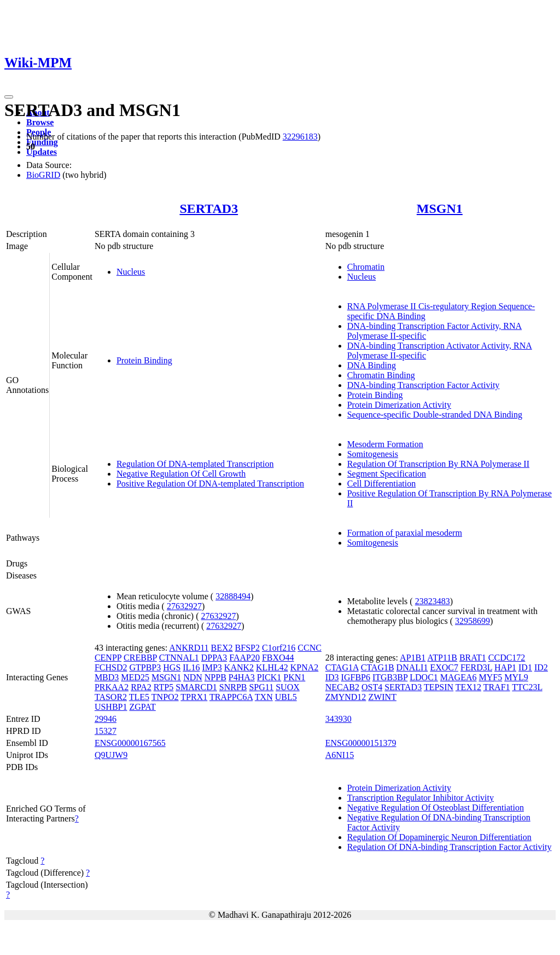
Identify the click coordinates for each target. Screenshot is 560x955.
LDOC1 (424, 677)
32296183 (300, 137)
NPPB (215, 677)
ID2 (541, 667)
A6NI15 (340, 755)
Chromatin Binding (381, 375)
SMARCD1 (196, 687)
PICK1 (269, 677)
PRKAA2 (112, 687)
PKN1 (294, 677)
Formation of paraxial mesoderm (405, 533)
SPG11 (261, 687)
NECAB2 (342, 687)
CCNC (310, 648)
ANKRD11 (189, 648)
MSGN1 (440, 209)
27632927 (184, 606)
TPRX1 (194, 697)
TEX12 (468, 687)
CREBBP (140, 658)
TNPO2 (165, 697)
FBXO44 (278, 658)
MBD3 (107, 677)
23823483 (433, 601)
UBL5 (286, 697)
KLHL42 (272, 667)
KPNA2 (305, 667)
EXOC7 (444, 667)
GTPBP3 (145, 667)
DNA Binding (372, 365)
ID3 (332, 677)
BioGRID (43, 175)
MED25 (135, 677)
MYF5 (491, 677)
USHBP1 (111, 707)
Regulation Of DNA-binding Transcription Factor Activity (450, 847)
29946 (106, 719)
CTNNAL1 (179, 658)
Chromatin (366, 267)
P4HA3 (242, 677)
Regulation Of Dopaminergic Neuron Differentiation (439, 837)
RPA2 (141, 687)
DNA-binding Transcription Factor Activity (424, 385)
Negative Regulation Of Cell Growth (181, 474)
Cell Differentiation (381, 484)
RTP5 (164, 687)
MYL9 (516, 677)
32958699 (472, 621)
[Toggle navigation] (9, 97)
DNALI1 (412, 667)
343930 (339, 719)
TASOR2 (111, 697)
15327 (106, 731)
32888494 (233, 596)
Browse (40, 122)
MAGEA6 (459, 677)
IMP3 (212, 667)
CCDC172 (507, 658)
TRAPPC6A (231, 697)
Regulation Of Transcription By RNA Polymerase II (438, 464)
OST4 (372, 687)
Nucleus (131, 272)
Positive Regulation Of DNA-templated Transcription (210, 484)
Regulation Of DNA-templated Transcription (195, 464)
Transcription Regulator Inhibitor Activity (421, 798)
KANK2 (239, 667)
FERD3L (476, 667)
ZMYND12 (346, 697)
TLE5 (139, 697)
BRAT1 (473, 658)
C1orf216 (279, 648)
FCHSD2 (111, 667)
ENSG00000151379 (361, 743)
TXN (264, 697)
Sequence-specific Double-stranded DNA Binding (435, 415)
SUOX (288, 687)
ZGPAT (142, 707)
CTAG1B (378, 667)
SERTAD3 (209, 209)
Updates (42, 152)
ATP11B (442, 658)
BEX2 (222, 648)
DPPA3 (214, 658)
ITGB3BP (390, 677)
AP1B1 (413, 658)
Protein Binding (144, 360)
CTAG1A (342, 667)
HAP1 (505, 667)
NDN (193, 677)
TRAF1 (497, 687)
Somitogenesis (373, 454)
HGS (172, 667)
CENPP (108, 658)
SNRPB (233, 687)
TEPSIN (439, 687)
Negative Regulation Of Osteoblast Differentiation (436, 808)
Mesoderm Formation (385, 444)
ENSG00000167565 (130, 743)
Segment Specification (387, 474)
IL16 (191, 667)
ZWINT (382, 697)
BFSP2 (247, 648)
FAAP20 (244, 658)
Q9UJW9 (111, 755)
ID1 (525, 667)
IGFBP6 (356, 677)
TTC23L (527, 687)
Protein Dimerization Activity (399, 405)
